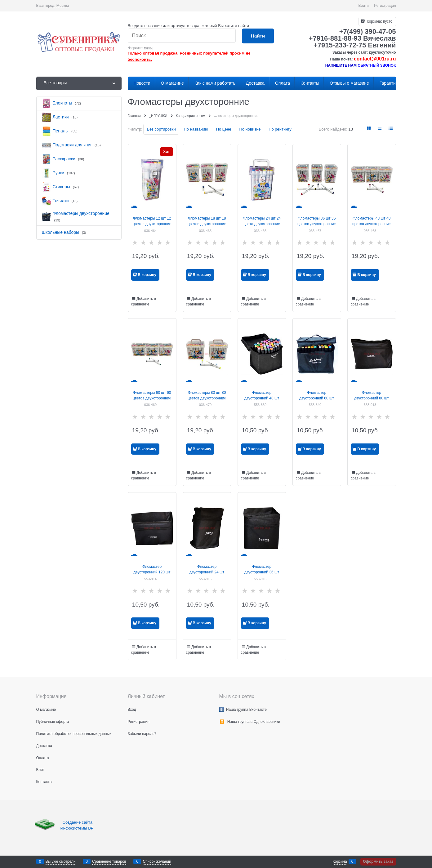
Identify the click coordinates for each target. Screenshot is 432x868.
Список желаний (157, 861)
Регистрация (385, 6)
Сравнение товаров (109, 861)
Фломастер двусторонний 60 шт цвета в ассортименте (317, 398)
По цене (224, 129)
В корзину (147, 275)
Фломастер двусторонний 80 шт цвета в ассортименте (372, 398)
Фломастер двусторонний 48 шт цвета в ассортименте (262, 398)
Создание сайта (78, 822)
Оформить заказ (378, 861)
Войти (363, 6)
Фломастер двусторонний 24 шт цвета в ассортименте (207, 572)
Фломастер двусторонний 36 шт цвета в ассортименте (262, 572)
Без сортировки (161, 129)
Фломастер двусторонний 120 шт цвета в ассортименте (152, 572)
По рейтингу (280, 129)
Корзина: (379, 21)
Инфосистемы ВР (77, 828)
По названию (196, 129)
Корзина (340, 861)
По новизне (250, 129)
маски (148, 48)
